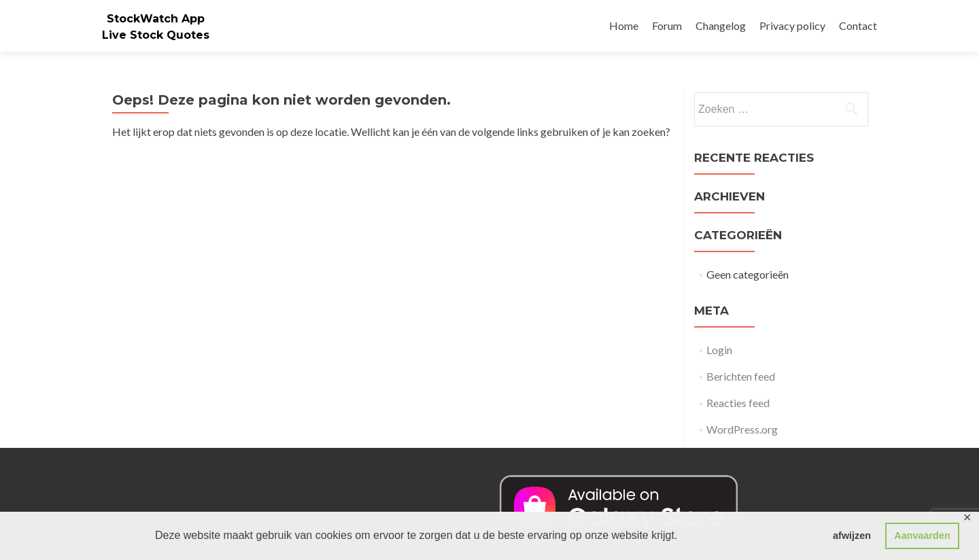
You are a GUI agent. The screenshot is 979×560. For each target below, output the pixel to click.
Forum (667, 25)
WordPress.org (742, 429)
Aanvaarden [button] (922, 536)
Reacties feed (738, 403)
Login (719, 350)
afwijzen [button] (852, 536)
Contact (858, 25)
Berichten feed (741, 376)
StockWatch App (156, 19)
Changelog (721, 25)
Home (624, 25)
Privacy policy (792, 25)
